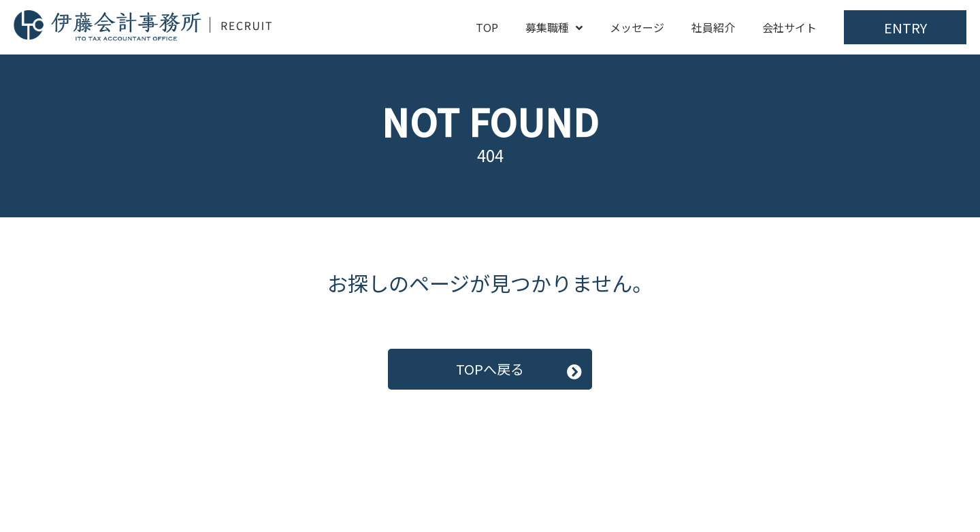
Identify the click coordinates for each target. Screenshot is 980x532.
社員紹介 (713, 27)
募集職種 (554, 27)
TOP (487, 27)
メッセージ (637, 27)
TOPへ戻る (490, 369)
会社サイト (789, 27)
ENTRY (905, 28)
